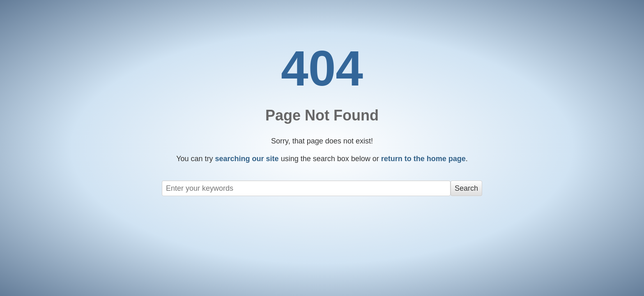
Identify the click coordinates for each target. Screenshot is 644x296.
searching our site (247, 159)
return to (423, 159)
